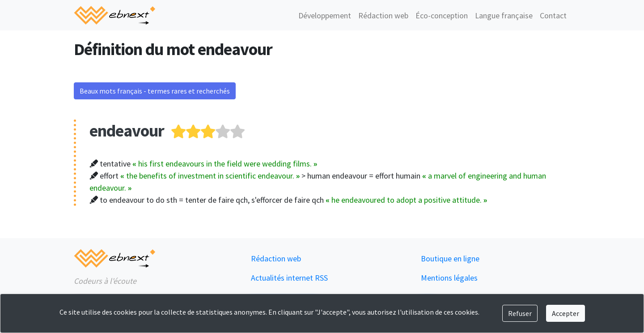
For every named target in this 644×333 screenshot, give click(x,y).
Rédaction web (383, 15)
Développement (325, 15)
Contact (553, 15)
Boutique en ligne (450, 258)
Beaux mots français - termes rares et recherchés (155, 91)
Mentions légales (449, 278)
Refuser (520, 313)
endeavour (127, 130)
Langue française (504, 15)
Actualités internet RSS (289, 278)
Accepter (566, 313)
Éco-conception (442, 15)
